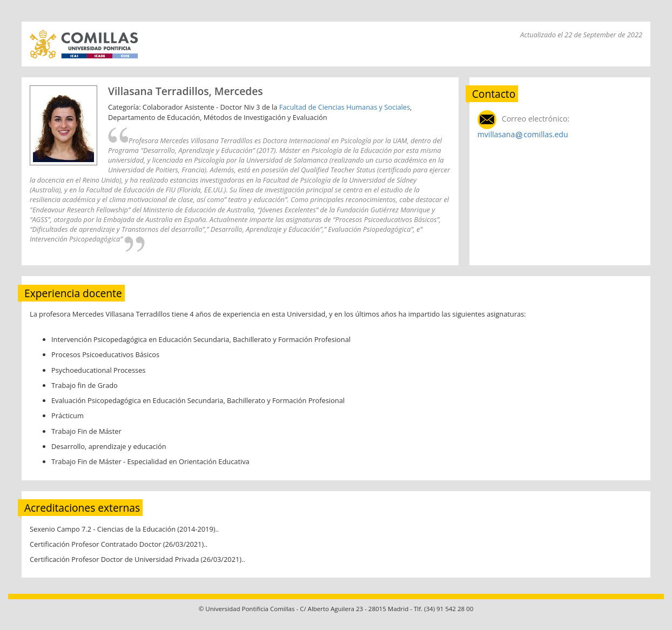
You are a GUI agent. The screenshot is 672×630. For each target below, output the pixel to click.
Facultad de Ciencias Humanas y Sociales (345, 107)
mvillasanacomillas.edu (523, 134)
